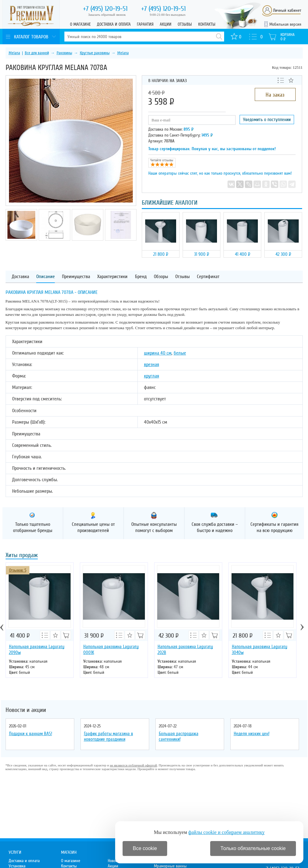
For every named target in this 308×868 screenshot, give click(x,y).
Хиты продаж (22, 556)
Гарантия (145, 24)
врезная (152, 364)
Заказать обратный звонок (107, 15)
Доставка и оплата (114, 24)
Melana (14, 53)
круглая (152, 376)
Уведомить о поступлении (267, 120)
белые (180, 353)
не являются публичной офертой (133, 765)
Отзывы (185, 24)
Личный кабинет (287, 10)
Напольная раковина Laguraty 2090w (37, 650)
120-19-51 (105, 9)
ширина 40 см (158, 353)
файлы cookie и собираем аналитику (226, 832)
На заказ (275, 95)
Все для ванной (37, 53)
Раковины (64, 53)
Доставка (20, 277)
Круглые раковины (95, 53)
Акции (166, 24)
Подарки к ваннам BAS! (30, 734)
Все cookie (145, 848)
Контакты (207, 24)
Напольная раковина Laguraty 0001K (111, 650)
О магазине (80, 24)
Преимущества (76, 277)
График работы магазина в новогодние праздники (108, 736)
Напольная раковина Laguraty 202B (185, 650)
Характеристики (112, 277)
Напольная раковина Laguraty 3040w (260, 650)
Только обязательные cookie (253, 848)
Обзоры (161, 277)
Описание (46, 277)
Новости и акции (26, 710)
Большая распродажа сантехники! (179, 736)
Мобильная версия (285, 24)
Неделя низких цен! (252, 734)
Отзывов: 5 (18, 570)
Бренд (141, 277)
